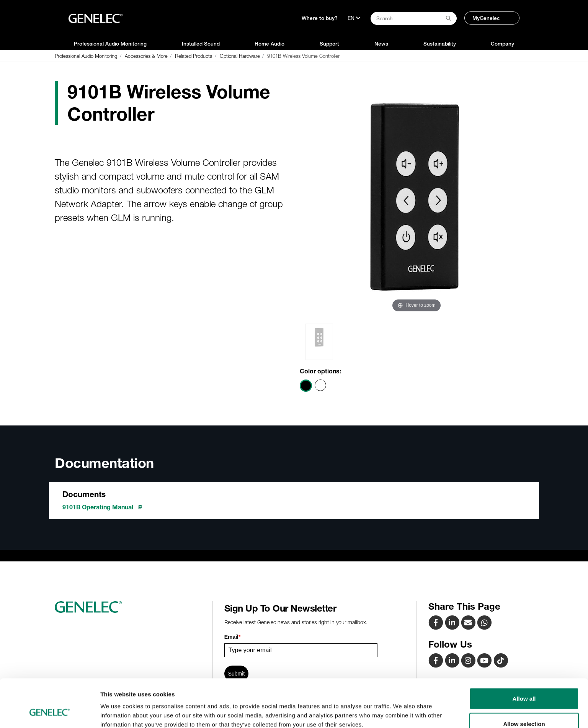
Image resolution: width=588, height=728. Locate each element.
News (381, 44)
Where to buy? (320, 18)
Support (329, 44)
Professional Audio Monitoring (110, 44)
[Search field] (414, 18)
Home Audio (269, 44)
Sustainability (440, 44)
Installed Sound (201, 44)
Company (502, 44)
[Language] (354, 18)
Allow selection (524, 683)
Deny (524, 708)
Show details (402, 708)
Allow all (524, 657)
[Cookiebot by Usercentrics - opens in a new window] (50, 713)
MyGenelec (486, 18)
